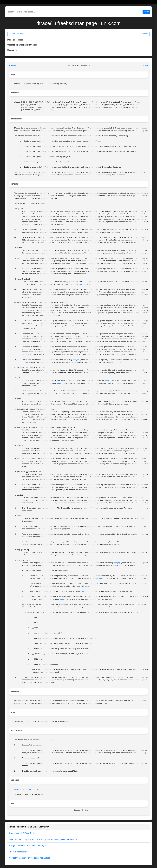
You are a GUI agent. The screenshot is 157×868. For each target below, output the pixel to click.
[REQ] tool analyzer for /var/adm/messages (27, 846)
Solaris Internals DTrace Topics (22, 833)
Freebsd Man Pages (17, 34)
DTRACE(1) (14, 66)
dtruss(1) (26, 789)
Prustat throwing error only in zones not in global (29, 858)
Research (144, 34)
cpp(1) (47, 269)
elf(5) (136, 222)
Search (146, 12)
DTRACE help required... (19, 852)
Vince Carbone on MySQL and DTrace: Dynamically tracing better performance (43, 839)
